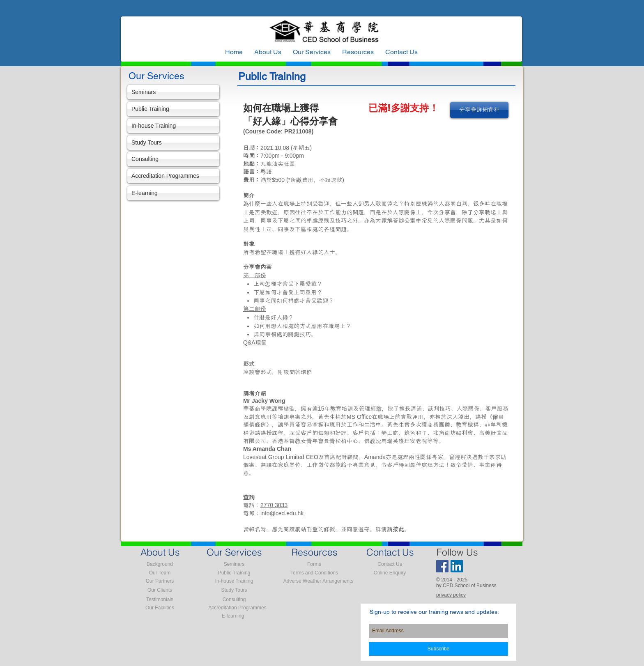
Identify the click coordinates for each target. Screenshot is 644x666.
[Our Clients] (160, 590)
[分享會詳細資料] (479, 110)
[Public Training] (173, 109)
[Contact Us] (390, 564)
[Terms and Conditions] (314, 573)
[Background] (160, 564)
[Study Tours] (173, 143)
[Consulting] (173, 159)
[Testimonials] (160, 599)
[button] (358, 52)
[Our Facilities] (160, 608)
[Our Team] (160, 573)
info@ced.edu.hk (282, 513)
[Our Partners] (160, 581)
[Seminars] (173, 92)
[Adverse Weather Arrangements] (318, 581)
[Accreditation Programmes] (173, 176)
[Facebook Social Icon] (442, 566)
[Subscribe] (438, 649)
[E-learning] (173, 193)
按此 (398, 529)
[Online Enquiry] (390, 573)
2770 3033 (274, 505)
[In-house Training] (173, 126)
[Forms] (314, 564)
